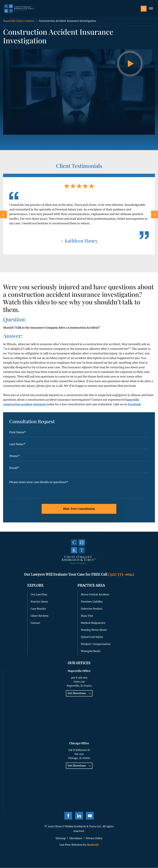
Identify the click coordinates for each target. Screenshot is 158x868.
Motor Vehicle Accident (95, 595)
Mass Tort (87, 616)
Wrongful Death (91, 651)
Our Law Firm (39, 595)
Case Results (38, 609)
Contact (35, 623)
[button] (151, 9)
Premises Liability (92, 602)
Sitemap (61, 838)
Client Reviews (40, 616)
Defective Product (92, 609)
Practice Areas (39, 602)
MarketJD (92, 845)
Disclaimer (76, 838)
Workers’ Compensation (96, 644)
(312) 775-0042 (121, 575)
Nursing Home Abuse (94, 630)
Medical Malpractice (93, 623)
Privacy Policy (94, 838)
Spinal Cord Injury (92, 637)
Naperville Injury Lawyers (19, 21)
